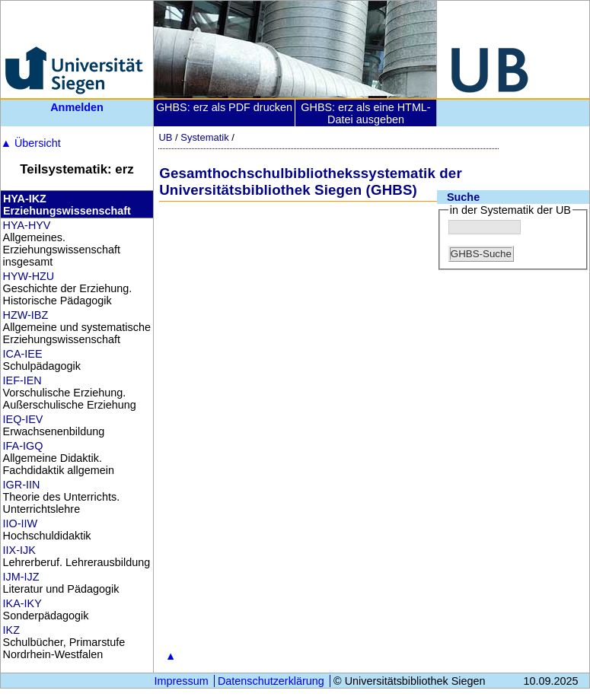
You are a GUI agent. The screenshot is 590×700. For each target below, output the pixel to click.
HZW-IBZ (26, 315)
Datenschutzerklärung (271, 681)
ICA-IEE (23, 354)
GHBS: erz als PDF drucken (224, 107)
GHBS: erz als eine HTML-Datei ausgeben (365, 113)
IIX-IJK (19, 550)
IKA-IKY (22, 603)
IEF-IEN (22, 380)
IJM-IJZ (21, 577)
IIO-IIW (21, 523)
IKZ (11, 630)
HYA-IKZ (25, 199)
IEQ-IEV (23, 419)
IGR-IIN (22, 485)
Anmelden (77, 107)
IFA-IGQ (23, 446)
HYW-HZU (29, 276)
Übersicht (31, 143)
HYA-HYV (27, 225)
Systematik (204, 137)
